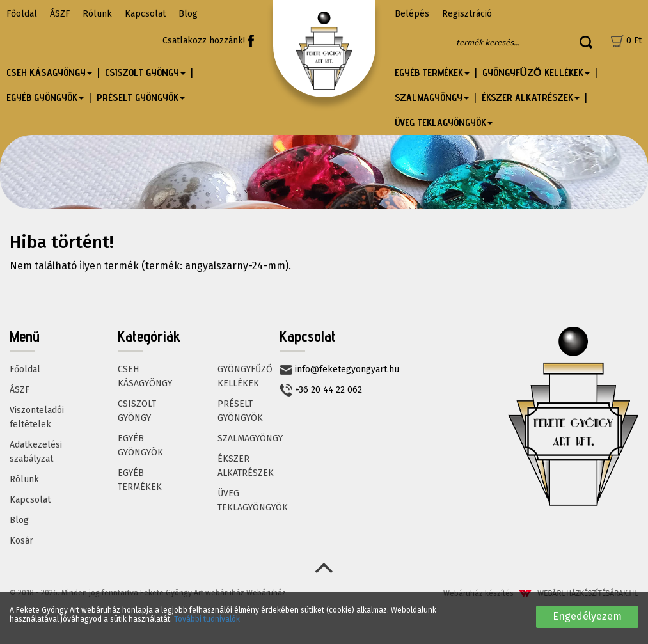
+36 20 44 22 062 (321, 390)
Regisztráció (467, 14)
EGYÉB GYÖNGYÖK (140, 445)
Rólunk (97, 14)
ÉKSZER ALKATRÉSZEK (246, 466)
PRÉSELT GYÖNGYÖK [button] (141, 98)
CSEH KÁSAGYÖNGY (145, 376)
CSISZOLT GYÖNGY (137, 411)
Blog (188, 14)
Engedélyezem (587, 616)
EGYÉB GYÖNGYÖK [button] (45, 98)
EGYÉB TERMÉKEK (140, 480)
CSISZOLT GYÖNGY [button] (145, 73)
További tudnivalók (207, 619)
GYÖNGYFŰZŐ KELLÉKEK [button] (536, 73)
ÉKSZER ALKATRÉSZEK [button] (531, 98)
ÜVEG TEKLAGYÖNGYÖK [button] (444, 122)
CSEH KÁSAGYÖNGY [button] (49, 73)
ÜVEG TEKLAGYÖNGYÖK (253, 500)
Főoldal (22, 14)
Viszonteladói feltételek (37, 417)
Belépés (412, 14)
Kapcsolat (145, 14)
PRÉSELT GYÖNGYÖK (240, 411)
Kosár (21, 541)
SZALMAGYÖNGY (250, 438)
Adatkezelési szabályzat (36, 452)
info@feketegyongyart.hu (339, 369)
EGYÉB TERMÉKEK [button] (432, 73)
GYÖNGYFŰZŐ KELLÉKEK (245, 376)
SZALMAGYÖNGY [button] (432, 98)
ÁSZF (60, 14)
